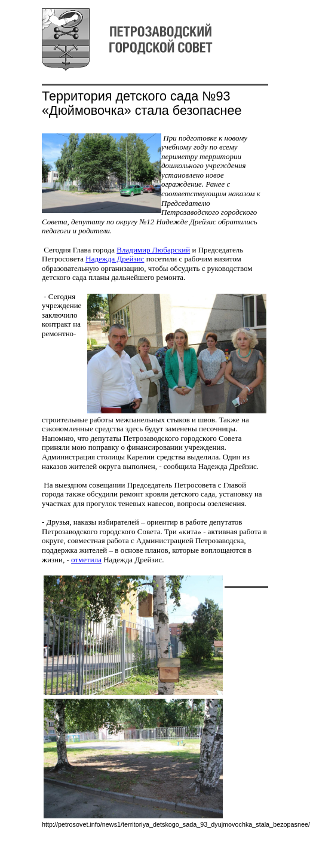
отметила (86, 560)
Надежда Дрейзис (115, 259)
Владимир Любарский (153, 250)
